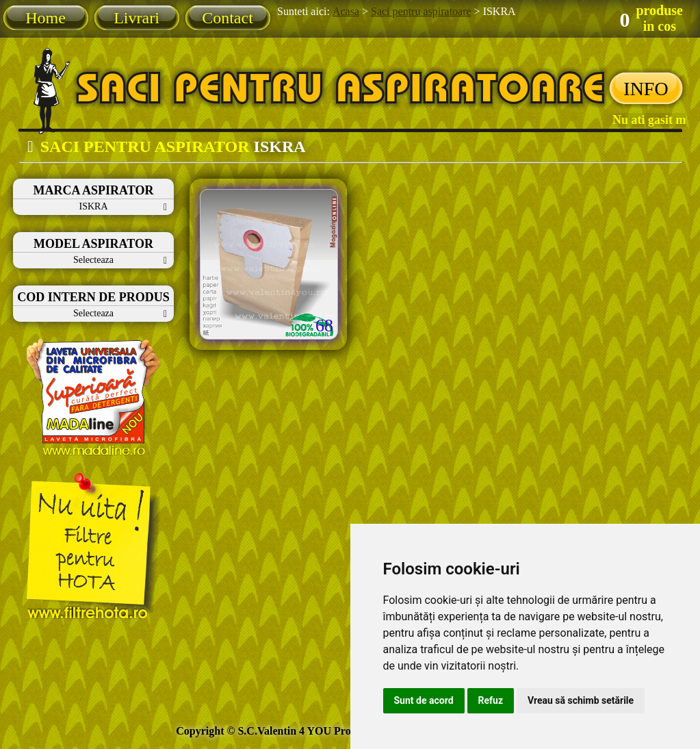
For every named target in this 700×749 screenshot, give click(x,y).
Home (46, 18)
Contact (228, 18)
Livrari (137, 18)
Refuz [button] (491, 700)
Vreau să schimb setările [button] (581, 700)
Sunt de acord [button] (424, 700)
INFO (646, 89)
